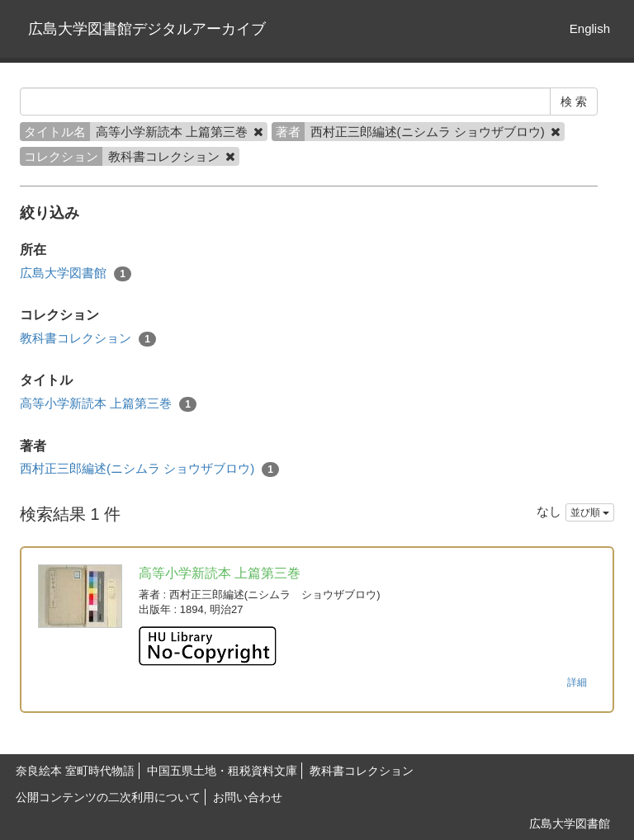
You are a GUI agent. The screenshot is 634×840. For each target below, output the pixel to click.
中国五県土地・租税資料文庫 (222, 771)
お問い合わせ (248, 797)
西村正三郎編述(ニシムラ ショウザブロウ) (149, 469)
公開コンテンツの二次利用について (108, 797)
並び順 (590, 512)
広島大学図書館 (76, 274)
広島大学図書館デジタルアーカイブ (147, 29)
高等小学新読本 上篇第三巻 (108, 404)
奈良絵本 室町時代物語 (75, 771)
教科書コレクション (88, 339)
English (590, 28)
